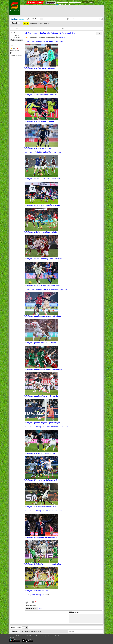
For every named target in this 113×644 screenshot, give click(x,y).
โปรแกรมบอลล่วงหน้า (35, 636)
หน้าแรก (11, 636)
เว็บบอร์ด (43, 636)
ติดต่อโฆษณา (59, 636)
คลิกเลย (63, 38)
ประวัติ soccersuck (50, 636)
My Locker (74, 613)
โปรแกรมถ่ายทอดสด (23, 636)
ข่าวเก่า (15, 636)
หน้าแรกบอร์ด (34, 23)
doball (17, 36)
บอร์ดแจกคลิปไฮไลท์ (44, 23)
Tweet (40, 609)
